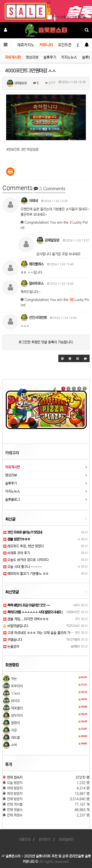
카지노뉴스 (69, 57)
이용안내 (25, 840)
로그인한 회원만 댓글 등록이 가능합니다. (46, 342)
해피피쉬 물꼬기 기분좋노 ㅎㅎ (26, 574)
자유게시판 (13, 57)
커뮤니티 (46, 45)
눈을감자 (11, 647)
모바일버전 (66, 840)
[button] (62, 358)
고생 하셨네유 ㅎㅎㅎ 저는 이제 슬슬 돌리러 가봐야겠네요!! (45, 633)
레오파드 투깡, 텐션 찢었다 (24, 546)
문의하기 (45, 840)
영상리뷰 (32, 57)
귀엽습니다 (13, 640)
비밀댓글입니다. (16, 626)
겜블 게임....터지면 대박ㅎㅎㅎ (26, 619)
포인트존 (65, 45)
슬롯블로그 (13, 500)
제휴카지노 (26, 45)
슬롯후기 (50, 57)
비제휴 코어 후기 (17, 553)
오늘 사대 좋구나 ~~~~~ (23, 567)
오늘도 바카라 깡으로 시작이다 (26, 560)
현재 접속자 (15, 777)
